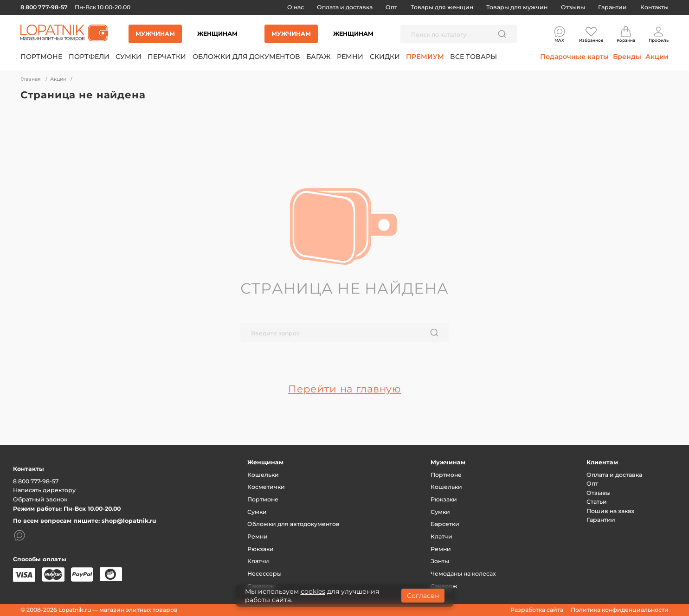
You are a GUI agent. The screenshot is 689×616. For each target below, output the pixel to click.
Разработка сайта (537, 610)
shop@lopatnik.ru (129, 521)
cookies (313, 591)
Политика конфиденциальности (620, 610)
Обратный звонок (40, 499)
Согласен (423, 596)
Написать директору (44, 490)
